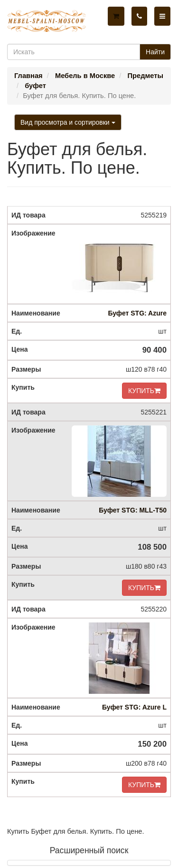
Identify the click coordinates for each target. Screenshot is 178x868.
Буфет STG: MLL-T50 (133, 510)
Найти (155, 52)
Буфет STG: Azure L (134, 707)
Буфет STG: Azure (137, 313)
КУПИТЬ (144, 391)
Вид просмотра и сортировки (68, 122)
